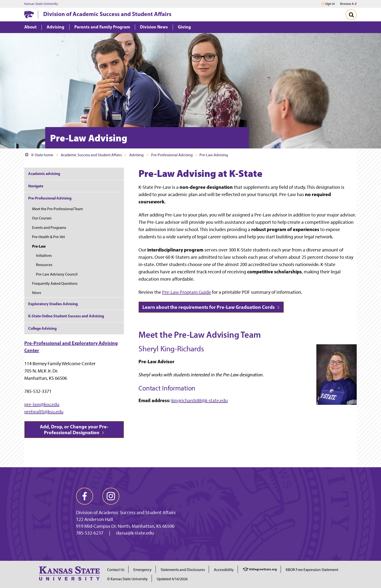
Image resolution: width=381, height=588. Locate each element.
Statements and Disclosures (183, 570)
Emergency (143, 570)
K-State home (39, 155)
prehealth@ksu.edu (44, 412)
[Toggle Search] (351, 15)
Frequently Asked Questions (55, 283)
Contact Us (116, 570)
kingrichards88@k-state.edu (199, 400)
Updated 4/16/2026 (172, 579)
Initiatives (44, 255)
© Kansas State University (127, 579)
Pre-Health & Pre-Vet (48, 237)
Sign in (330, 4)
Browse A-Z (348, 4)
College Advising (42, 328)
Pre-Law (39, 246)
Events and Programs (49, 228)
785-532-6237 (90, 533)
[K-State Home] (29, 14)
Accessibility (224, 570)
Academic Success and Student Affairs (91, 155)
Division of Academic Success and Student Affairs (107, 14)
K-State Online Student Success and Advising (66, 316)
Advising (136, 155)
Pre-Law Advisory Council (57, 274)
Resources (44, 265)
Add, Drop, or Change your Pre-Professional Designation (74, 429)
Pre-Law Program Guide (186, 292)
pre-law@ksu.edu (42, 404)
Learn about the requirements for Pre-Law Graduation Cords (211, 307)
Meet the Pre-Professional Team (57, 209)
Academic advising (44, 173)
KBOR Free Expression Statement (312, 570)
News (37, 293)
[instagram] (111, 496)
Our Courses (42, 218)
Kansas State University (41, 4)
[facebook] (85, 496)
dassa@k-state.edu (135, 533)
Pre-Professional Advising (172, 155)
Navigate (36, 186)
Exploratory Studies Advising (53, 304)
